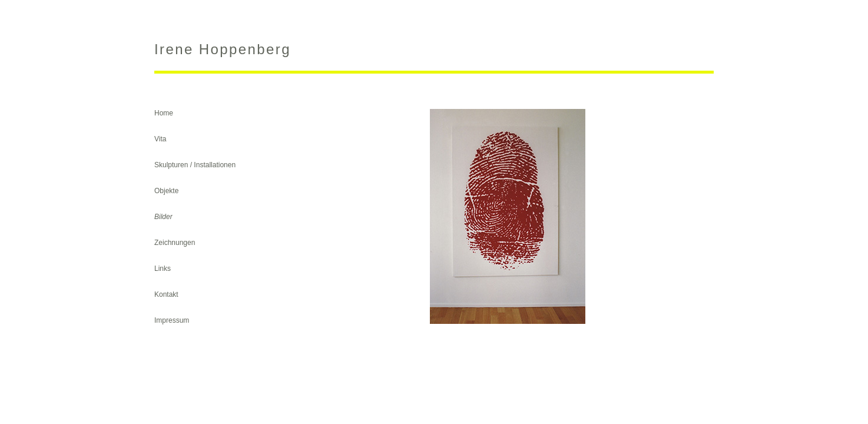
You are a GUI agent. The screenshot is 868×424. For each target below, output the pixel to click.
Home (164, 113)
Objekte (166, 191)
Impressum (172, 320)
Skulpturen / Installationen (195, 165)
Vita (160, 139)
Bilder (163, 217)
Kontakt (166, 294)
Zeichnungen (175, 243)
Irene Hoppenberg (223, 49)
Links (163, 269)
